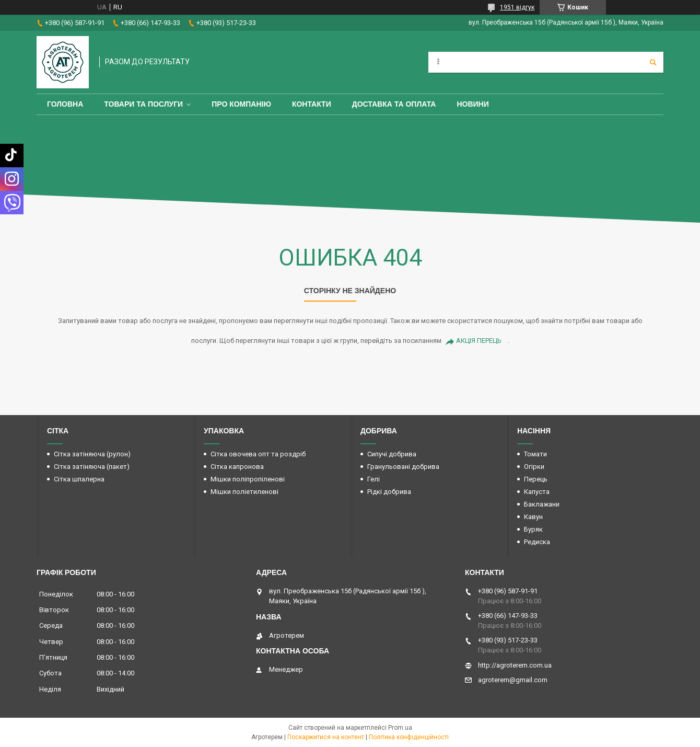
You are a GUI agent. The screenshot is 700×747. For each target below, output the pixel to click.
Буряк (533, 529)
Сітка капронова (237, 467)
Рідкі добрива (389, 492)
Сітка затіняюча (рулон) (92, 454)
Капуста (537, 492)
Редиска (537, 542)
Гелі (374, 479)
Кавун (533, 517)
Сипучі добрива (392, 454)
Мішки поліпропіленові (248, 479)
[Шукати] (653, 62)
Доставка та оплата (394, 104)
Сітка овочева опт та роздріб (258, 454)
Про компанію (241, 104)
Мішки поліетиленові (244, 492)
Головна (65, 104)
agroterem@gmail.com (513, 680)
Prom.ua (400, 728)
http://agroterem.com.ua (515, 665)
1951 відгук (517, 7)
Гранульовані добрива (403, 467)
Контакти (312, 104)
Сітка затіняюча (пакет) (92, 467)
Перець (536, 479)
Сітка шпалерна (79, 479)
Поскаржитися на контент (326, 737)
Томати (535, 454)
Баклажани (542, 504)
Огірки (534, 467)
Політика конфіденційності (409, 737)
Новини (472, 104)
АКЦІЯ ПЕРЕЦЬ (479, 341)
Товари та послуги (143, 104)
